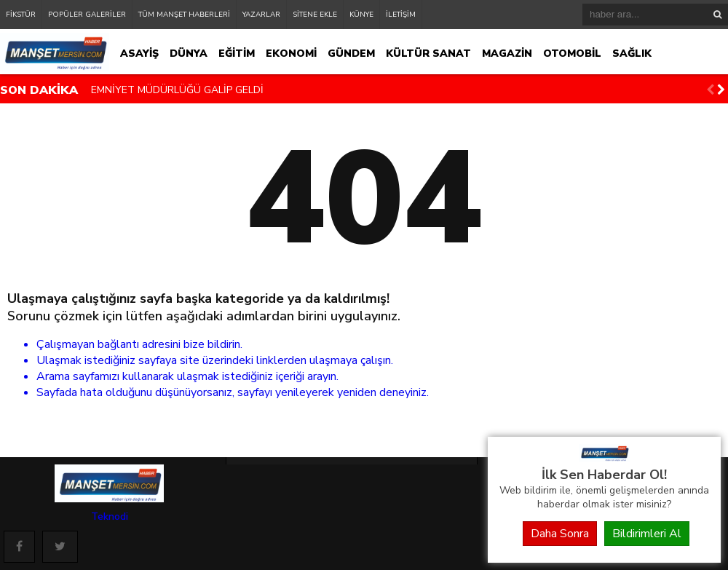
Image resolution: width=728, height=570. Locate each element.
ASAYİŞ (139, 54)
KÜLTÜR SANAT (428, 54)
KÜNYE (361, 15)
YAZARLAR (261, 15)
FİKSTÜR (21, 15)
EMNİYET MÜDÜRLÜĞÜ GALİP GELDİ (177, 90)
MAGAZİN (507, 54)
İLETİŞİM (401, 15)
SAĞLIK (632, 54)
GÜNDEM (351, 54)
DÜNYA (189, 54)
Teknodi (110, 516)
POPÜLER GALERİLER (87, 15)
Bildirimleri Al (647, 534)
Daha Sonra (560, 534)
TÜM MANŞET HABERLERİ (184, 15)
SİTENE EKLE (315, 15)
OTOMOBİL (572, 54)
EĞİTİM (237, 54)
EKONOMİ (291, 54)
